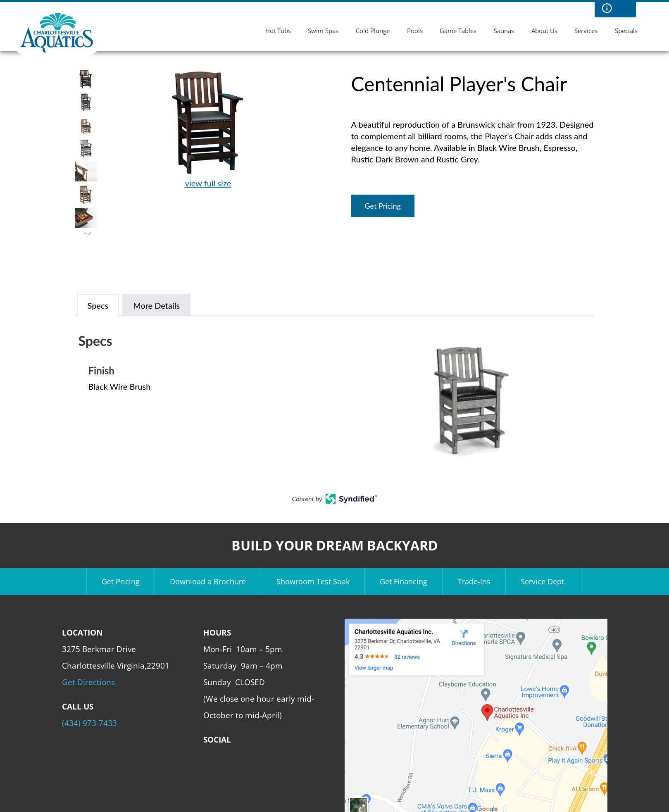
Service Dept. (543, 581)
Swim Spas (323, 31)
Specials (626, 31)
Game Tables (458, 31)
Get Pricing (383, 206)
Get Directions (88, 682)
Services (586, 31)
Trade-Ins (474, 581)
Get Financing (404, 581)
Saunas (504, 31)
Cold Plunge (373, 31)
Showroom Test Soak (313, 581)
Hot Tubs (278, 31)
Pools (415, 31)
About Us (544, 31)
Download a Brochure (208, 581)
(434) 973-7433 (89, 723)
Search (624, 8)
